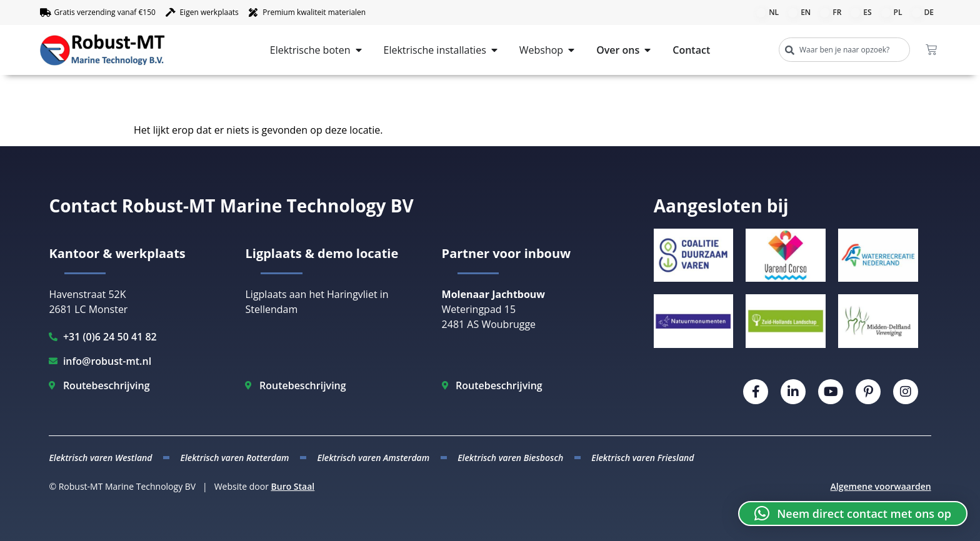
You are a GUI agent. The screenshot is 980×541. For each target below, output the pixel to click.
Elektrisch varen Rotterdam (234, 458)
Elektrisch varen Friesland (642, 458)
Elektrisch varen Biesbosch (510, 458)
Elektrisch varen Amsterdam (374, 458)
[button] (853, 514)
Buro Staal (293, 486)
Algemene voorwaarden (881, 486)
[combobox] (844, 50)
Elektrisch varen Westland (100, 458)
